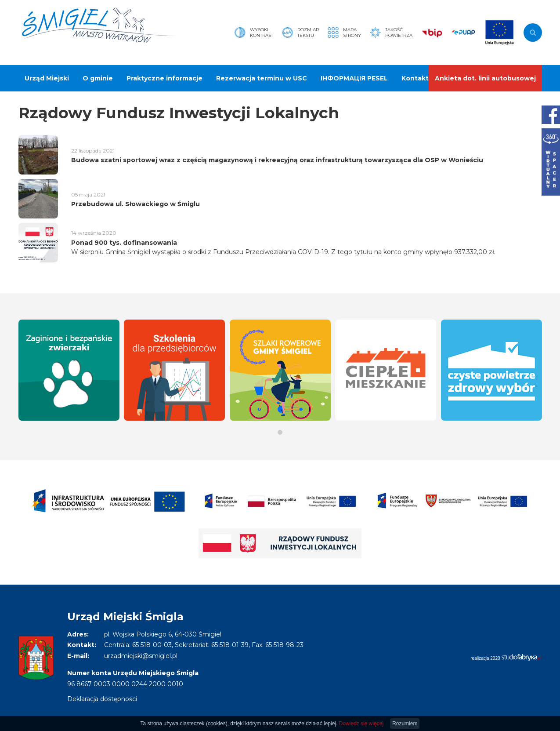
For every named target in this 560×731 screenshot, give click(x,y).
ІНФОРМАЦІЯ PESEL (354, 78)
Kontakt (415, 78)
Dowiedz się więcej (361, 724)
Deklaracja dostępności (102, 699)
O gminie (98, 78)
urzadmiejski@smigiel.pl (141, 656)
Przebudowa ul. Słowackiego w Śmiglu (135, 204)
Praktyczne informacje (164, 78)
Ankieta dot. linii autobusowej (485, 78)
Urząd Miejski (47, 78)
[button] (280, 432)
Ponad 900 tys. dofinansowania (124, 243)
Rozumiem (405, 724)
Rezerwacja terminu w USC (262, 78)
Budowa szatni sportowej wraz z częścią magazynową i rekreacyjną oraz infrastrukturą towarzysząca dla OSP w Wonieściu (277, 160)
